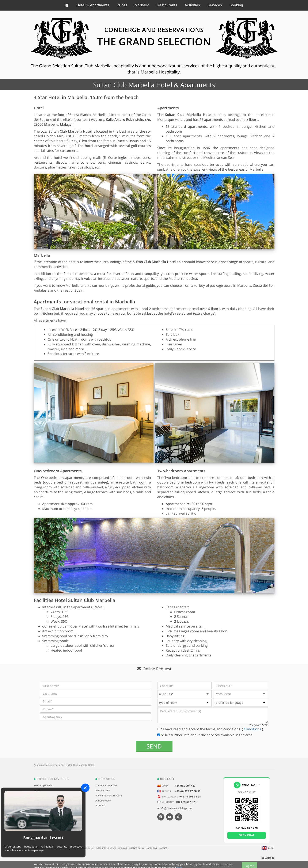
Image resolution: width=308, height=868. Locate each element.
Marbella (142, 5)
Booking (236, 5)
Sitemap (123, 848)
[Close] (85, 788)
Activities (192, 5)
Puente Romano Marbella (109, 796)
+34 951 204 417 (185, 786)
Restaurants (167, 5)
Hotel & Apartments (93, 5)
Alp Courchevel (103, 801)
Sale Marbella (102, 791)
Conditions (253, 729)
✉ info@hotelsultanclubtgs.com (175, 808)
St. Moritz (100, 806)
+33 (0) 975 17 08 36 (188, 791)
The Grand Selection (106, 785)
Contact (163, 848)
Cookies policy (137, 848)
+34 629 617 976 (186, 802)
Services (215, 5)
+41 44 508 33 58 (190, 797)
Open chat (247, 835)
